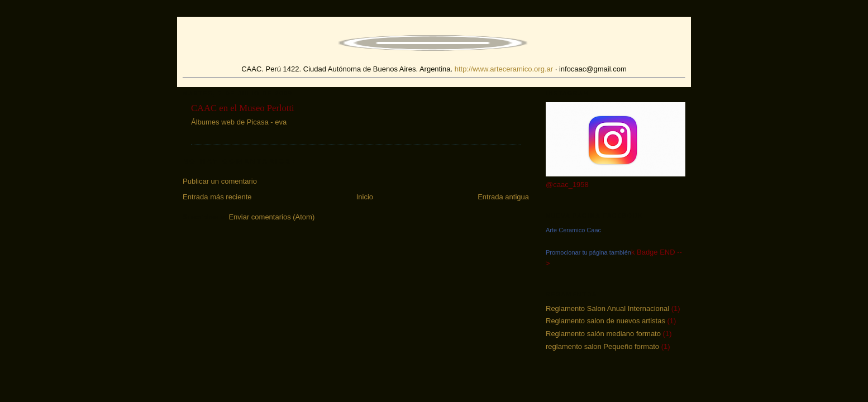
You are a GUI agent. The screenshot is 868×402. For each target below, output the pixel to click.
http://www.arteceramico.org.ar (504, 69)
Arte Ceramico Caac (573, 230)
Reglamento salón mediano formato (603, 334)
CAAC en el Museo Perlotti (243, 108)
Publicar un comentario (220, 181)
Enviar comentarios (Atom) (271, 217)
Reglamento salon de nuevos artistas (605, 321)
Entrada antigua (503, 197)
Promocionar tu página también (588, 252)
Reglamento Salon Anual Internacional (607, 308)
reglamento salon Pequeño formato (602, 346)
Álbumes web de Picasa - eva (239, 122)
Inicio (365, 197)
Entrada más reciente (217, 197)
